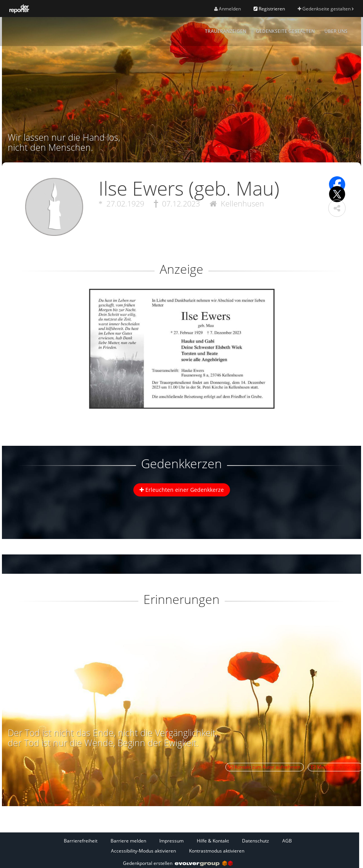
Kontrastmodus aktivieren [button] (217, 851)
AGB (287, 841)
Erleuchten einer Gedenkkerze (182, 490)
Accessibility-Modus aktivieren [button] (143, 851)
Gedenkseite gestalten (326, 9)
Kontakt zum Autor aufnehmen (265, 767)
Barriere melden (128, 841)
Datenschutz (256, 841)
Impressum (171, 841)
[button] (337, 208)
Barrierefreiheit (81, 841)
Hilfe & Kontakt (213, 841)
